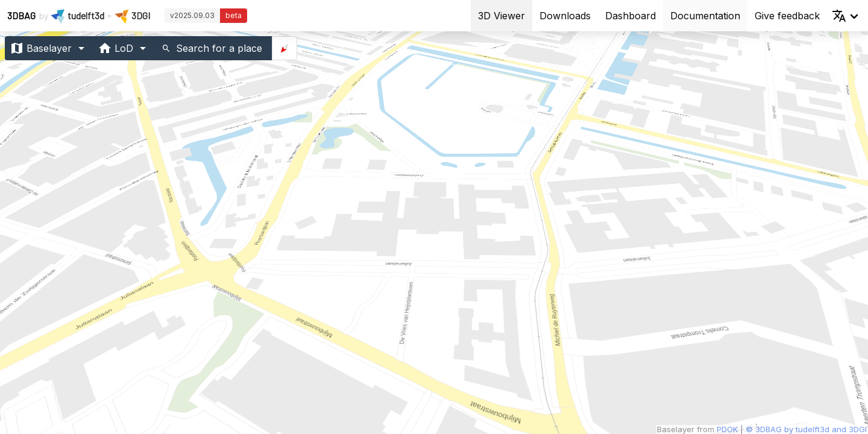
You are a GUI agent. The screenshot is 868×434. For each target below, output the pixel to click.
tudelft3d (86, 15)
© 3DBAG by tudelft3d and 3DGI (806, 429)
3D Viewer (502, 16)
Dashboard (631, 16)
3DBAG (21, 15)
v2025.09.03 (192, 15)
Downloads (565, 16)
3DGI (141, 15)
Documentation (705, 16)
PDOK (728, 429)
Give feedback (787, 16)
